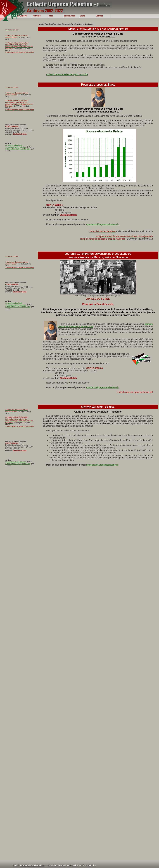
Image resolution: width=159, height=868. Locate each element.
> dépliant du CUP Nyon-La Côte (18, 149)
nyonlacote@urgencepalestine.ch (102, 224)
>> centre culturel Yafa (14, 145)
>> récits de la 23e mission (15, 147)
